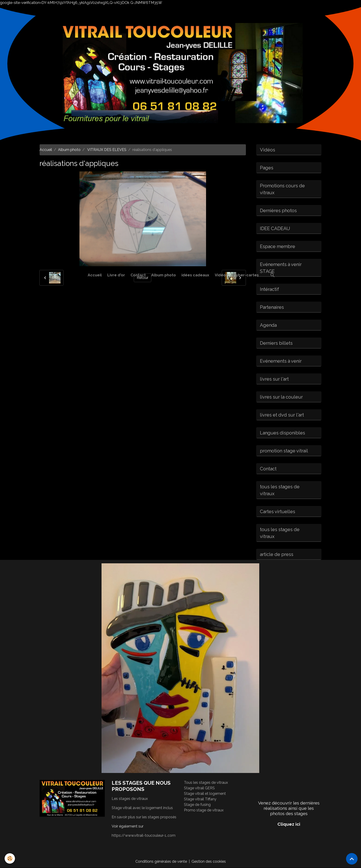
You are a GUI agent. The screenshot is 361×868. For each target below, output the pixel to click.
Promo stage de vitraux (204, 810)
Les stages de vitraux (130, 799)
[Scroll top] (352, 859)
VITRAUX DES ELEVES (106, 150)
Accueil (95, 275)
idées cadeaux (195, 275)
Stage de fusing (197, 805)
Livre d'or (116, 275)
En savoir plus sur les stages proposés (144, 817)
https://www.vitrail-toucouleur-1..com (144, 835)
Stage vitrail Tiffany (200, 799)
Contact (138, 275)
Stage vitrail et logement (205, 794)
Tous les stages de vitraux (206, 783)
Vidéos (221, 275)
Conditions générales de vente (161, 861)
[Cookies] (10, 858)
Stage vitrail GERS (199, 788)
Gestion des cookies (209, 861)
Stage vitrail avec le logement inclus (142, 808)
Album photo (164, 275)
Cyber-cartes (246, 275)
